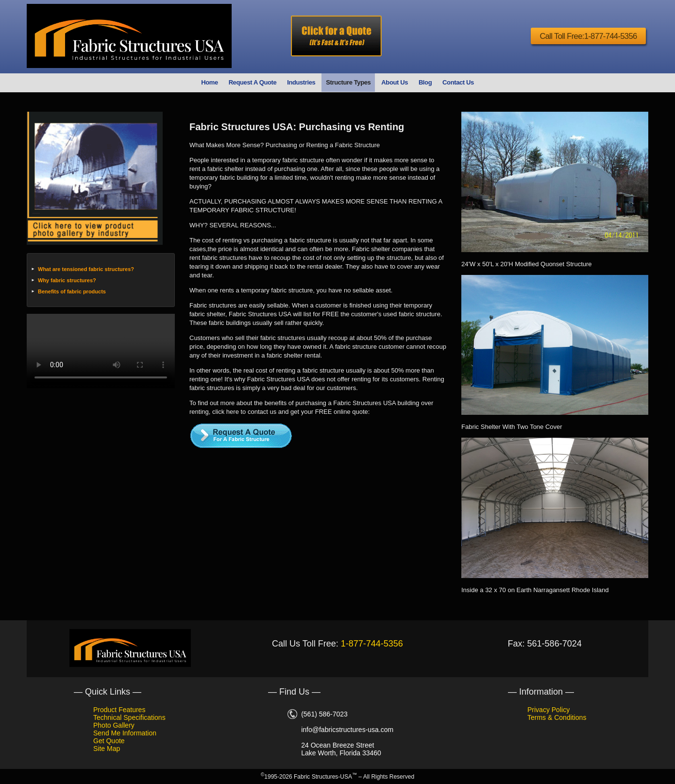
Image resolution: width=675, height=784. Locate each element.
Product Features (119, 710)
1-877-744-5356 (372, 644)
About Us (395, 82)
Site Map (107, 749)
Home (210, 82)
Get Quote (109, 741)
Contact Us (458, 82)
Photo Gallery (114, 725)
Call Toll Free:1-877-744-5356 (584, 36)
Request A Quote (253, 82)
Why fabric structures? (67, 280)
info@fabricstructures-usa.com (347, 730)
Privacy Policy (548, 710)
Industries (301, 82)
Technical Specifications (129, 717)
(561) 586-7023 (324, 714)
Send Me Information (125, 733)
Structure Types (348, 82)
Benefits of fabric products (72, 291)
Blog (425, 82)
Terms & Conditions (557, 717)
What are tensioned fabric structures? (86, 269)
